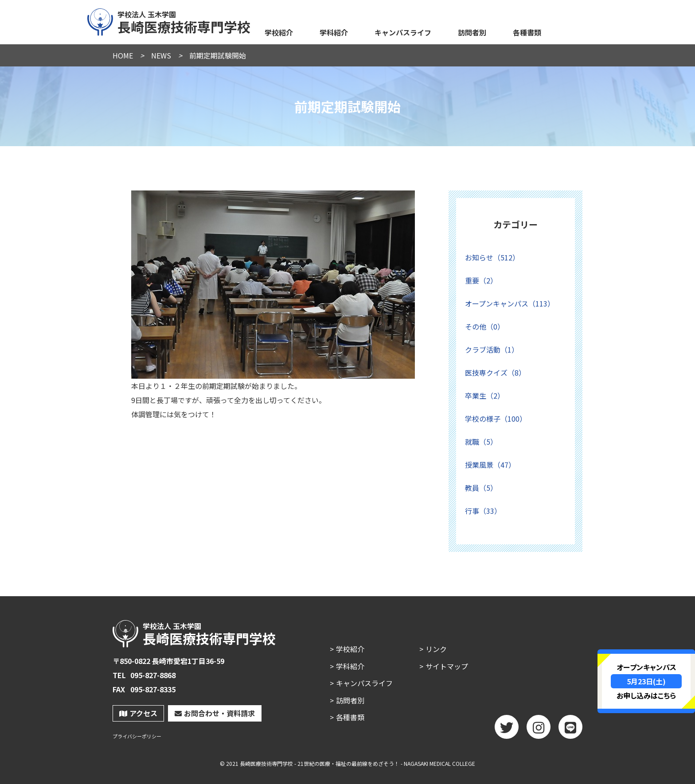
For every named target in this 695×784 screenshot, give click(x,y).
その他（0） (485, 326)
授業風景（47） (490, 465)
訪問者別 (472, 32)
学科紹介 (334, 32)
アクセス (138, 713)
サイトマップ (447, 666)
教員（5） (481, 488)
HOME (123, 55)
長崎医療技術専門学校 (169, 21)
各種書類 (527, 32)
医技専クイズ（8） (495, 373)
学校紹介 (279, 32)
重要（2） (481, 280)
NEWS (161, 55)
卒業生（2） (485, 396)
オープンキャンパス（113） (510, 303)
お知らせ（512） (492, 257)
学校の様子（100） (496, 419)
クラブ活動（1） (492, 349)
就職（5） (481, 442)
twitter (507, 730)
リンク (436, 649)
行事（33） (483, 511)
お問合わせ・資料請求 (215, 713)
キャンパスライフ (403, 32)
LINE (570, 730)
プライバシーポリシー (137, 736)
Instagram (539, 730)
